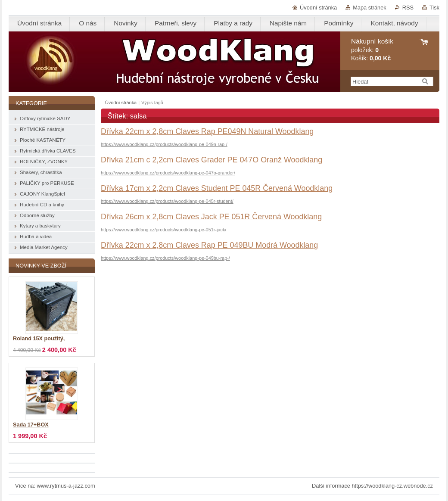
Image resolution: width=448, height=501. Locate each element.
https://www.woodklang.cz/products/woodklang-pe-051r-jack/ (163, 230)
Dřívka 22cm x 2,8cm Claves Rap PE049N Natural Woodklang (207, 131)
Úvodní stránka (318, 8)
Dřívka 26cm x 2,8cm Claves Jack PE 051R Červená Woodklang (211, 217)
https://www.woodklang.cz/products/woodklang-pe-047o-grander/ (168, 173)
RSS (408, 8)
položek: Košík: (372, 50)
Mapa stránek (370, 8)
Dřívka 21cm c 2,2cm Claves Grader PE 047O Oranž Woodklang (212, 160)
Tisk (434, 8)
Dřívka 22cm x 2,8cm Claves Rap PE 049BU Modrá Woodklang (209, 245)
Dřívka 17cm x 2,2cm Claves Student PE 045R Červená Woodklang (217, 188)
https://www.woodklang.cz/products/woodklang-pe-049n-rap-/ (164, 144)
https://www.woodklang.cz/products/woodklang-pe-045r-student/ (167, 201)
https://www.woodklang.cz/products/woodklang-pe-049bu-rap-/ (165, 258)
